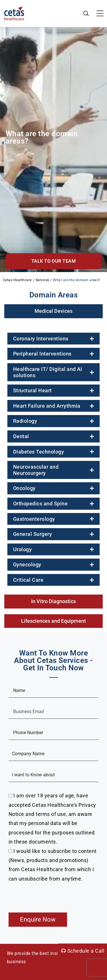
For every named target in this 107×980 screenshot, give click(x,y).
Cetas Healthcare (17, 280)
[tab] (53, 311)
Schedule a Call (83, 951)
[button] (53, 261)
